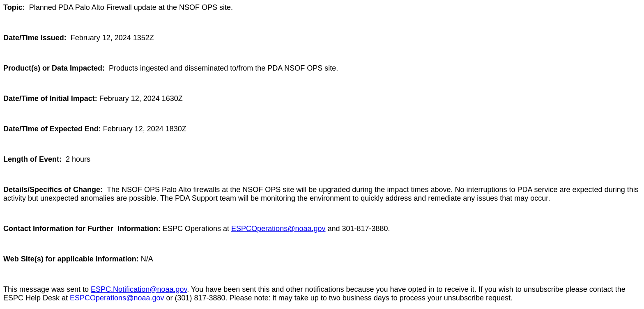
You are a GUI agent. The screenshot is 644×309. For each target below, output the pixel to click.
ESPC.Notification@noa (130, 289)
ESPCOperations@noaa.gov (278, 229)
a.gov (178, 289)
